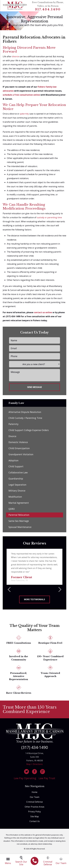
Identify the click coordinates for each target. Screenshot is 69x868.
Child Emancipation (19, 449)
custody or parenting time (49, 217)
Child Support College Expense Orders (29, 431)
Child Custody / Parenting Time (25, 419)
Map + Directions (34, 765)
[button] (9, 591)
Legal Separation (17, 485)
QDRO (12, 510)
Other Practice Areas (34, 808)
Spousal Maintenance (20, 528)
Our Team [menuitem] (61, 861)
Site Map (35, 817)
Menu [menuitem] (8, 861)
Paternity (14, 425)
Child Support (16, 467)
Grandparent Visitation (21, 455)
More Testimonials (34, 600)
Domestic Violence (18, 443)
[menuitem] (35, 861)
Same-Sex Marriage (19, 522)
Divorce (12, 437)
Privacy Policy (34, 812)
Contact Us (35, 822)
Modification (15, 498)
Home (34, 793)
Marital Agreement (19, 504)
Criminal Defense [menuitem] (48, 861)
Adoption (14, 461)
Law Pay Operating (25, 779)
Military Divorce (17, 492)
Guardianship (16, 479)
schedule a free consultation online (21, 95)
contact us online (43, 312)
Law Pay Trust (47, 779)
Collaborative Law (18, 473)
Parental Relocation (19, 516)
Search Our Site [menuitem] (21, 861)
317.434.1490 (48, 9)
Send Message (34, 387)
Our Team (35, 798)
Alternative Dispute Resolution (25, 413)
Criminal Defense (34, 803)
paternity (25, 114)
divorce (16, 56)
